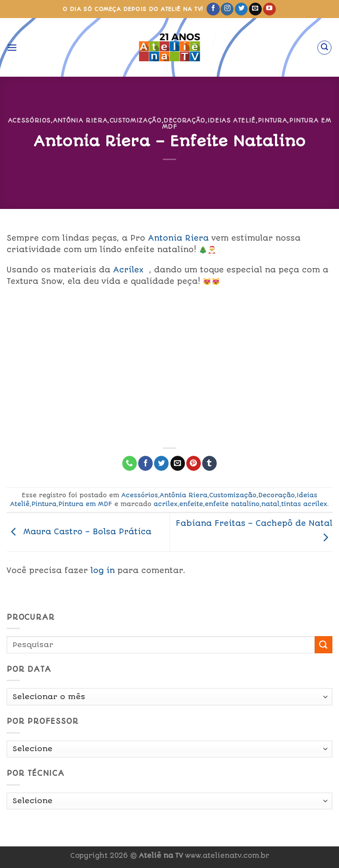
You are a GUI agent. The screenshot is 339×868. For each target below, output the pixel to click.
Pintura (273, 120)
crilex (130, 270)
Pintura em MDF (85, 504)
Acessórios (29, 120)
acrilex (166, 504)
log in (103, 570)
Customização (136, 120)
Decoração (184, 120)
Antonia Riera (178, 238)
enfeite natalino (232, 504)
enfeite (191, 504)
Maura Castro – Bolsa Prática (79, 532)
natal (270, 504)
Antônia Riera (80, 120)
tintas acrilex (304, 504)
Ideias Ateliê (232, 120)
